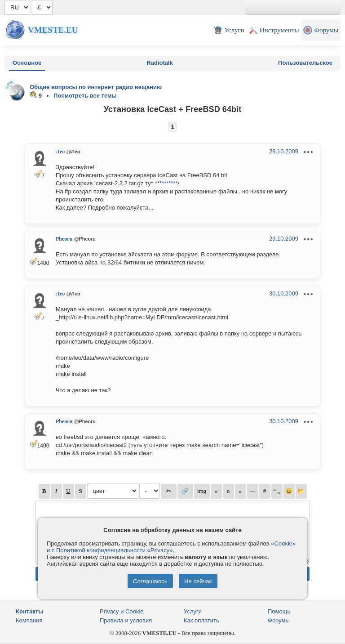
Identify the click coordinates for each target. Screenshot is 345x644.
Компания (29, 620)
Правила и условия (126, 620)
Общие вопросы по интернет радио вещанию (96, 87)
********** (166, 183)
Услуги (193, 611)
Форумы (279, 620)
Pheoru (64, 239)
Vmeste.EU (53, 30)
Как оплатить (201, 620)
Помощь (279, 611)
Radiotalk (160, 63)
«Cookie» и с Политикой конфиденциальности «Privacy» (171, 547)
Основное (27, 63)
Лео (60, 152)
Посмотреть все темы (85, 96)
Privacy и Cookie (122, 611)
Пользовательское (305, 63)
